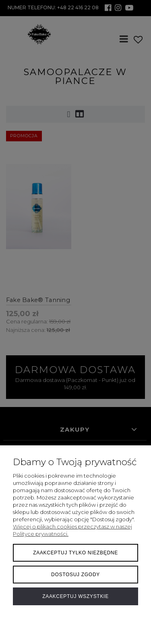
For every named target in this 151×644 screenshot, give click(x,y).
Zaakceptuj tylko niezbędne (75, 553)
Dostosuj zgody (75, 575)
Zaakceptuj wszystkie (75, 596)
